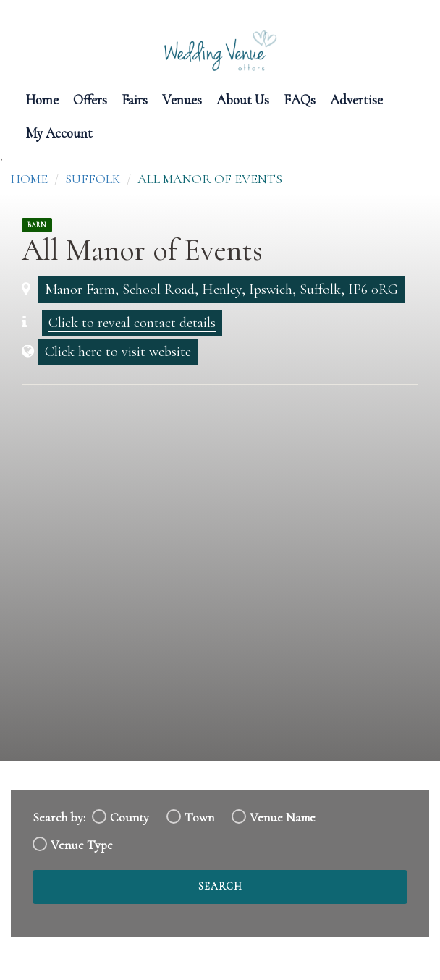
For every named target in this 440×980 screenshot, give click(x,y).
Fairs (135, 99)
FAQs (300, 99)
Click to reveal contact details (132, 323)
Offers (90, 99)
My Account (59, 132)
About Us (243, 99)
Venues (182, 99)
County (130, 818)
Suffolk (93, 179)
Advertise (356, 99)
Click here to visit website (118, 352)
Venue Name (283, 818)
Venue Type (82, 845)
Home (42, 99)
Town (199, 818)
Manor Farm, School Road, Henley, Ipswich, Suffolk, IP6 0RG (221, 290)
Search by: (59, 818)
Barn (37, 225)
